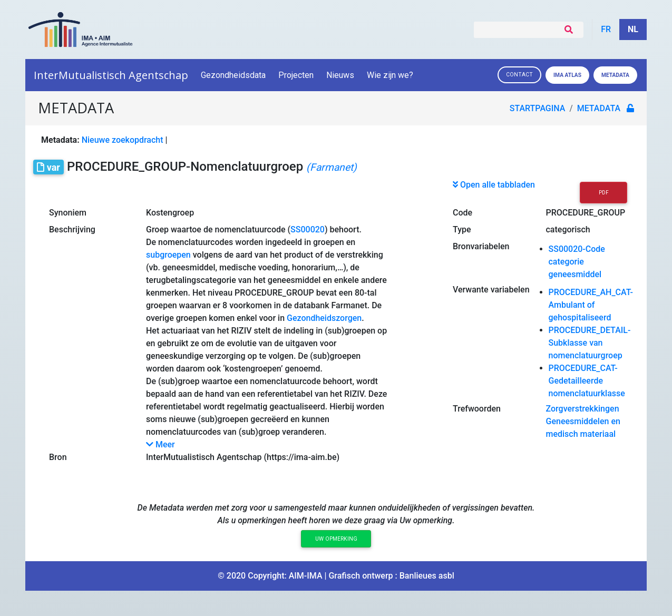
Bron (58, 457)
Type (462, 229)
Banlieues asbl (427, 576)
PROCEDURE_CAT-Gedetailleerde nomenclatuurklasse (587, 381)
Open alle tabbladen (494, 185)
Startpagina (538, 108)
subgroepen (168, 255)
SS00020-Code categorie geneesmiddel (577, 262)
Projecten (296, 75)
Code (462, 213)
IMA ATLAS (567, 75)
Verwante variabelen (491, 290)
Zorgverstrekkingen (583, 409)
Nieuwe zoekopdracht (123, 140)
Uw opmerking (336, 539)
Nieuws (340, 75)
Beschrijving (72, 229)
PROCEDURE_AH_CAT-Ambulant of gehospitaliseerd (591, 305)
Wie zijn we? (391, 75)
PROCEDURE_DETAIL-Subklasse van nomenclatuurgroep (590, 343)
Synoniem (68, 213)
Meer (160, 444)
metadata (599, 108)
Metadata (615, 75)
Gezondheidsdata (233, 75)
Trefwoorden (477, 409)
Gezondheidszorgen (324, 318)
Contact (519, 75)
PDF (604, 193)
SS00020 (308, 229)
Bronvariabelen (481, 246)
